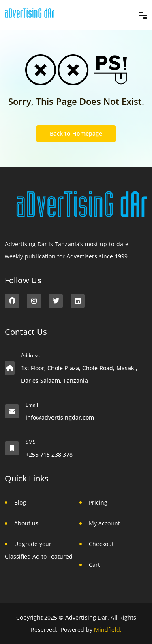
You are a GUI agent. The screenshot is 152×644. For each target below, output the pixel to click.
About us (26, 523)
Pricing (98, 502)
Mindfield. (108, 630)
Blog (20, 502)
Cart (94, 565)
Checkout (101, 544)
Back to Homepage (76, 133)
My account (104, 523)
